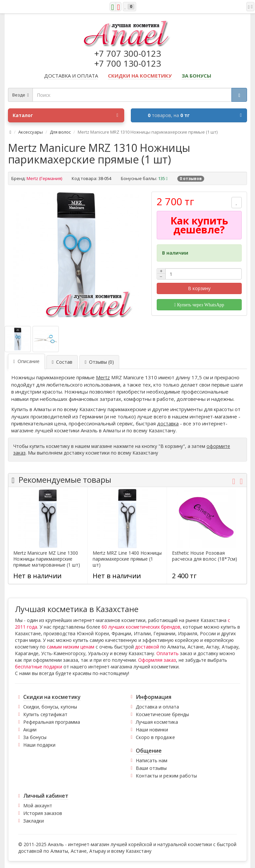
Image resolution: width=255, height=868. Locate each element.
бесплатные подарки (39, 667)
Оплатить (168, 653)
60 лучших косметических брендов (141, 627)
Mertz (103, 377)
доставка (168, 423)
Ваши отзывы (151, 768)
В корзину (199, 288)
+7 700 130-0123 (128, 63)
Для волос (60, 132)
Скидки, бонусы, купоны (50, 707)
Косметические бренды (162, 714)
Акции (30, 730)
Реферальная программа (52, 722)
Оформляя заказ (157, 660)
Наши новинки (152, 730)
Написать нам (152, 760)
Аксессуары (31, 132)
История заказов (43, 813)
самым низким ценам (71, 647)
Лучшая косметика (157, 722)
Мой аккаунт (38, 806)
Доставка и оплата (157, 707)
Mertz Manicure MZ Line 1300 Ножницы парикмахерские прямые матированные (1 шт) (47, 559)
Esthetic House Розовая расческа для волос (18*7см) (205, 556)
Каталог (65, 115)
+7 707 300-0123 (128, 53)
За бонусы (35, 737)
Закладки (34, 821)
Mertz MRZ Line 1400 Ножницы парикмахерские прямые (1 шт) (127, 559)
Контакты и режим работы (166, 776)
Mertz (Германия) (44, 178)
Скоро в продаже (155, 737)
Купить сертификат (45, 714)
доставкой (147, 647)
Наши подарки (39, 745)
